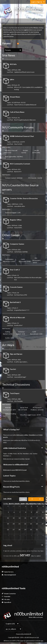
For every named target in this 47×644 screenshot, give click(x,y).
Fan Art (13, 369)
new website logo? (20, 377)
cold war (29, 551)
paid (18, 556)
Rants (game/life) (11, 157)
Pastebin (6, 596)
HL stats (6, 599)
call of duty (13, 551)
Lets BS (36, 150)
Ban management (9, 575)
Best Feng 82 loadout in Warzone (25, 120)
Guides (7, 338)
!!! (4, 551)
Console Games (16, 287)
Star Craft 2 (15, 270)
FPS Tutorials (32, 178)
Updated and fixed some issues (24, 72)
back (6, 551)
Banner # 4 (18, 172)
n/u (13, 556)
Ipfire (12, 79)
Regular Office (16, 220)
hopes (42, 551)
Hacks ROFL (18, 228)
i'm (4, 556)
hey (39, 551)
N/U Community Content (20, 164)
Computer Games (17, 244)
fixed (32, 551)
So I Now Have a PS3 (21, 295)
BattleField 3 (15, 302)
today (23, 499)
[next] (40, 499)
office (15, 556)
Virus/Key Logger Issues (28, 415)
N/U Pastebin (18, 401)
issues (7, 556)
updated (38, 556)
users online (24, 435)
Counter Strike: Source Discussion (24, 198)
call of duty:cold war (21, 551)
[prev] (32, 499)
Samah (27, 459)
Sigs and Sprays (16, 354)
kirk (10, 556)
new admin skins (20, 206)
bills (9, 551)
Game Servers (8, 572)
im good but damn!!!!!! (22, 310)
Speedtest (6, 602)
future (36, 551)
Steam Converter (9, 594)
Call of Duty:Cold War (21, 252)
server (25, 555)
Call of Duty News (17, 112)
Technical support (11, 213)
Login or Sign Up (38, 2)
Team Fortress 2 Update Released (25, 105)
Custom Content (11, 178)
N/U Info (13, 64)
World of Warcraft (17, 317)
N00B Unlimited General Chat (22, 136)
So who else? (18, 325)
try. (35, 556)
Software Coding (10, 414)
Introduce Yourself (11, 150)
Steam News (15, 97)
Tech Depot (15, 393)
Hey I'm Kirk (18, 144)
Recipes (26, 150)
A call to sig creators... (21, 362)
